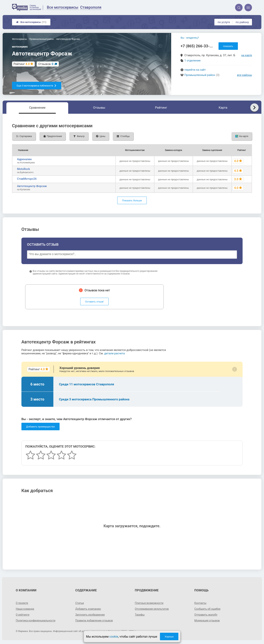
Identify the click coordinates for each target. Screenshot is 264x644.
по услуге (224, 22)
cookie (114, 637)
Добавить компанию (88, 609)
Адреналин (24, 159)
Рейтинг (161, 108)
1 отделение (192, 61)
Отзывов (46, 64)
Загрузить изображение (90, 615)
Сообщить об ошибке (207, 609)
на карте (247, 55)
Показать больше (132, 200)
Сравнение (37, 108)
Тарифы (140, 615)
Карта (223, 108)
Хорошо (169, 637)
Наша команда (25, 609)
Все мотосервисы (31, 22)
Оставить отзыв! (94, 302)
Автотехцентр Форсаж (32, 186)
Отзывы (99, 108)
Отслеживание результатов (152, 609)
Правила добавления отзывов (94, 621)
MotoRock (24, 169)
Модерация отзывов (207, 621)
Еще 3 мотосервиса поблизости (37, 86)
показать (228, 46)
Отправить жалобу (206, 615)
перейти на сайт (195, 70)
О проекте (22, 603)
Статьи (80, 603)
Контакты (200, 603)
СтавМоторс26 (27, 179)
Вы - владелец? (190, 38)
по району (242, 22)
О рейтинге (23, 615)
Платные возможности (149, 603)
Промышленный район (200, 75)
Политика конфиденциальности (36, 621)
